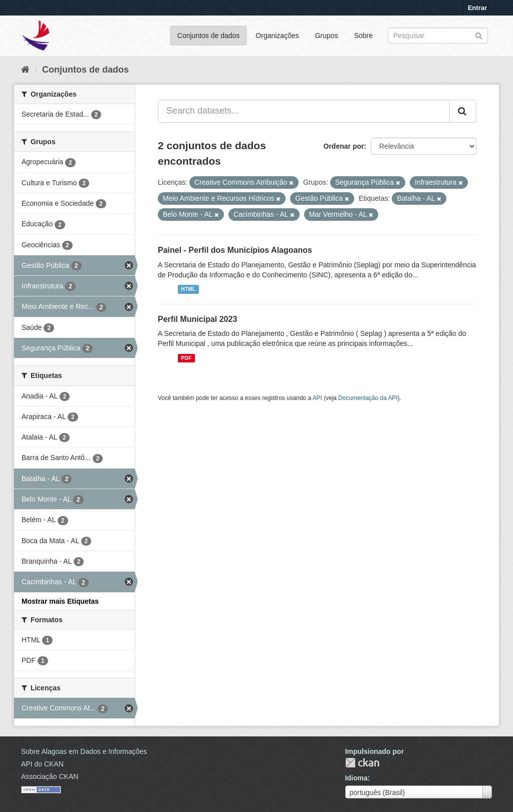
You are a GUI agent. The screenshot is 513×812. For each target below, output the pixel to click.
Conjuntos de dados (209, 36)
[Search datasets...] (304, 111)
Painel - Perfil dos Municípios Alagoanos (235, 250)
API (317, 398)
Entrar (477, 8)
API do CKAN (42, 764)
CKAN (362, 763)
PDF (186, 358)
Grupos (327, 36)
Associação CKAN (50, 776)
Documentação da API (368, 398)
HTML (188, 289)
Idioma (356, 778)
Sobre (363, 36)
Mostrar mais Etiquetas (60, 601)
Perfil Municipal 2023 (197, 319)
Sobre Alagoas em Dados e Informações (84, 751)
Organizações (277, 36)
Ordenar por (344, 146)
